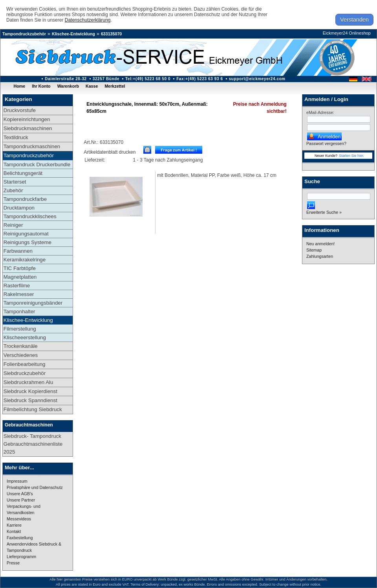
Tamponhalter (19, 311)
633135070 (111, 34)
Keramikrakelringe (25, 260)
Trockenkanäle (21, 346)
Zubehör (13, 190)
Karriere (14, 525)
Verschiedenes (21, 355)
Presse (13, 563)
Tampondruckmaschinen (32, 146)
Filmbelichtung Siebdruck (33, 409)
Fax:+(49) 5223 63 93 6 (200, 79)
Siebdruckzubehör (25, 373)
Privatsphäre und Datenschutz (35, 487)
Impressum (17, 481)
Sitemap (314, 250)
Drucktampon (19, 208)
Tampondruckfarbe (25, 199)
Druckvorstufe (20, 110)
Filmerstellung (20, 329)
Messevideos (19, 519)
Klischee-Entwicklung (73, 34)
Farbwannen (18, 251)
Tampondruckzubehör (24, 34)
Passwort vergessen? (326, 143)
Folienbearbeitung (25, 364)
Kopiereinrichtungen (27, 119)
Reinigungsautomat (26, 234)
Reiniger (13, 225)
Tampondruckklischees (30, 216)
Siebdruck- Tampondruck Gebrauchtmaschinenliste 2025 (33, 444)
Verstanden (354, 20)
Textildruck (16, 137)
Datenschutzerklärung (88, 20)
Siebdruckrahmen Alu (28, 382)
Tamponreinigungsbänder (33, 303)
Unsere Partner (21, 500)
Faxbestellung (20, 538)
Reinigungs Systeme (27, 242)
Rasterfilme (17, 286)
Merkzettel (115, 86)
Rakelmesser (19, 294)
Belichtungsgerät (23, 173)
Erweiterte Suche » (324, 212)
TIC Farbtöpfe (20, 268)
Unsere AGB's (20, 494)
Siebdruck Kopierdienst (30, 391)
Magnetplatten (20, 277)
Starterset (15, 182)
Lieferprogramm (21, 557)
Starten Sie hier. (351, 156)
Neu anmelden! (320, 244)
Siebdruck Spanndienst (30, 400)
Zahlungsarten (320, 256)
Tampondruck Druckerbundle (37, 164)
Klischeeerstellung (25, 337)
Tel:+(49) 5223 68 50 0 (148, 79)
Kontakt (14, 531)
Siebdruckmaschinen (28, 128)
